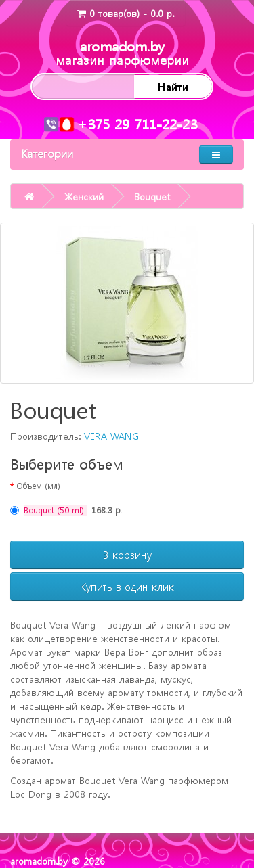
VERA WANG (111, 436)
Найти (173, 87)
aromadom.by (122, 52)
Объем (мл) (38, 486)
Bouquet (152, 196)
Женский (84, 196)
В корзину (127, 555)
